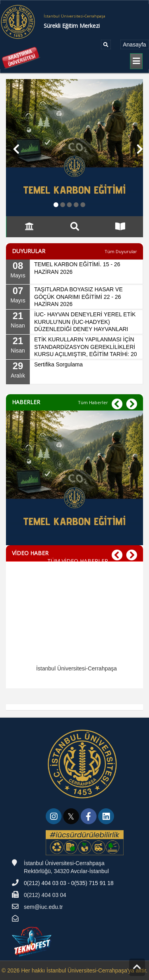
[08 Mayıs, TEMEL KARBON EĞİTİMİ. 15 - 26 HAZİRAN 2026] (74, 272)
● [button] (56, 204)
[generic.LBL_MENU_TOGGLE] (136, 61)
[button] (13, 148)
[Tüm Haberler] (93, 402)
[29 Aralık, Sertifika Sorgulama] (74, 372)
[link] (54, 817)
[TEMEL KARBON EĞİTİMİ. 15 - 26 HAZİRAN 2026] (74, 491)
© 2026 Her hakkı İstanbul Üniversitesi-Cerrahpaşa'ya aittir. (74, 970)
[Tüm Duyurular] (121, 251)
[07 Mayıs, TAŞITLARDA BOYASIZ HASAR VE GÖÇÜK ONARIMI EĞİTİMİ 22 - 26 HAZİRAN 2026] (74, 297)
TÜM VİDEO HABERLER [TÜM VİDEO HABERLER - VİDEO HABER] (78, 561)
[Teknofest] (33, 941)
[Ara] (106, 45)
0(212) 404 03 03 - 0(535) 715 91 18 (69, 883)
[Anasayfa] (134, 45)
